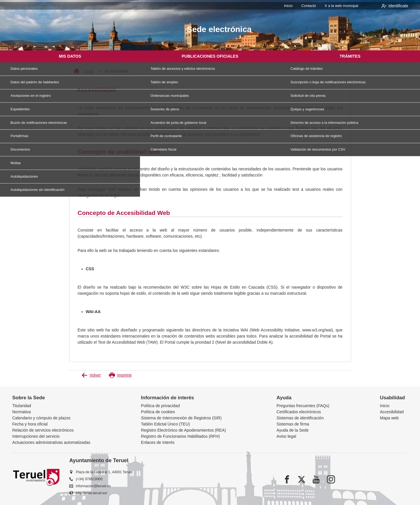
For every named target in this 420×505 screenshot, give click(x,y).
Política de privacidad (160, 406)
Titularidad (22, 406)
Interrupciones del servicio (36, 436)
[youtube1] (316, 479)
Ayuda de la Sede (293, 430)
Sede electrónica (219, 29)
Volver (91, 375)
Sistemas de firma (293, 424)
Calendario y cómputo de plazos (41, 418)
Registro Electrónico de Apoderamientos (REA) (183, 430)
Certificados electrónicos (299, 412)
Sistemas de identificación (300, 418)
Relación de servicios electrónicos (43, 430)
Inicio (292, 6)
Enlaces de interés (158, 442)
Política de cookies (158, 412)
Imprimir (120, 375)
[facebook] (287, 479)
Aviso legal (286, 436)
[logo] (53, 30)
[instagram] (331, 479)
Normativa (22, 412)
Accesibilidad (392, 412)
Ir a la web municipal (342, 6)
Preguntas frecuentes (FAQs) (303, 406)
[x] (302, 479)
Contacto (311, 6)
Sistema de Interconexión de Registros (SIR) (181, 418)
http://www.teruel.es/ (92, 493)
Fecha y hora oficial (30, 424)
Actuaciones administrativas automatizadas (51, 442)
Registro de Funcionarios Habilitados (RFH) (180, 436)
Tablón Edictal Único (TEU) (165, 424)
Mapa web (389, 418)
